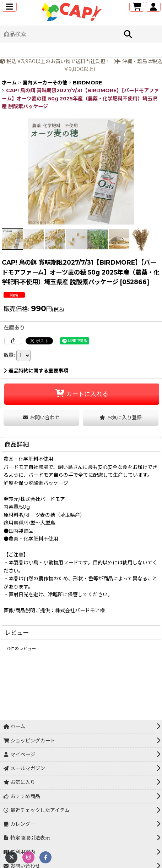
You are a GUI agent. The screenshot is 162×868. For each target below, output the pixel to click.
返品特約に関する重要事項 (36, 371)
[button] (9, 7)
